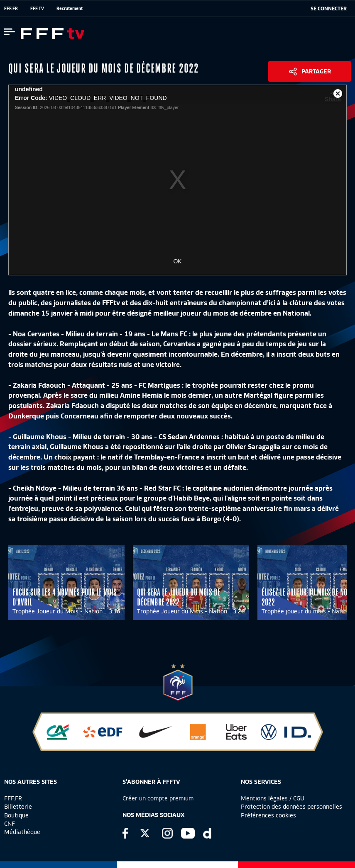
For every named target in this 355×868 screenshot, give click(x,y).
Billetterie (18, 807)
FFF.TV (37, 8)
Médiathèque (22, 832)
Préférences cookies (268, 815)
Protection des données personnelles (291, 807)
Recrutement (70, 8)
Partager (316, 71)
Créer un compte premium (158, 798)
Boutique (16, 815)
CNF (10, 824)
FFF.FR (11, 8)
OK (177, 261)
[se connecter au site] (329, 9)
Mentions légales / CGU (273, 798)
